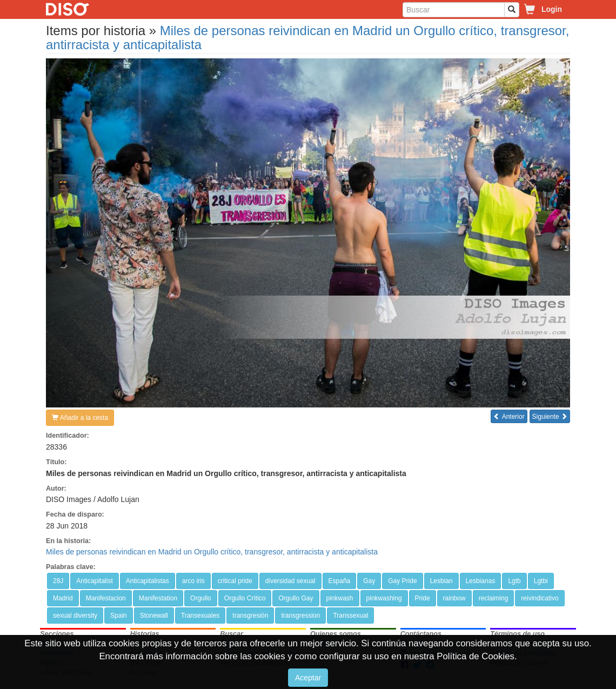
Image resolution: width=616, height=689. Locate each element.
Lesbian (441, 581)
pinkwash (340, 598)
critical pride (235, 581)
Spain (119, 616)
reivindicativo (540, 598)
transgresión (250, 616)
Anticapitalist (94, 581)
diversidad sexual (290, 581)
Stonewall (154, 616)
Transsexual (350, 616)
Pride (423, 598)
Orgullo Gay (296, 598)
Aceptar (308, 678)
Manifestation (158, 598)
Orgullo (201, 598)
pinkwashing (384, 598)
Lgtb (514, 581)
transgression (300, 616)
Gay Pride (402, 581)
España (340, 581)
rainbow (454, 598)
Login (552, 9)
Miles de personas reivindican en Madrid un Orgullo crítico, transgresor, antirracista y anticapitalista (307, 38)
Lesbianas (481, 581)
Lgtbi (541, 581)
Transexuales (200, 616)
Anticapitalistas (148, 581)
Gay (369, 581)
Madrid (63, 598)
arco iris (193, 581)
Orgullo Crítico (245, 598)
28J (58, 581)
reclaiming (494, 598)
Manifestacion (106, 598)
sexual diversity (75, 616)
